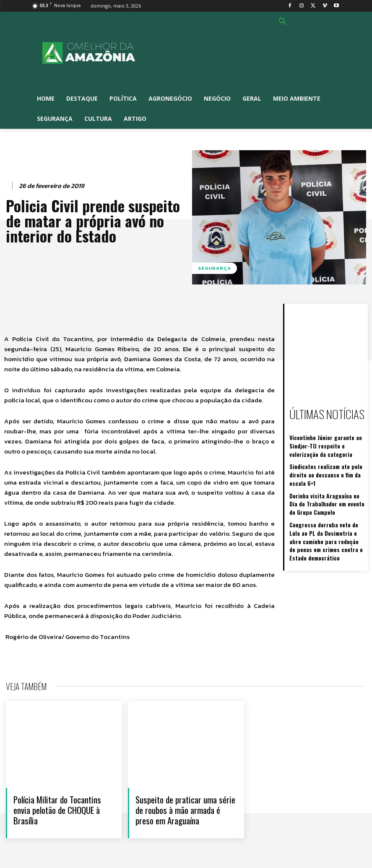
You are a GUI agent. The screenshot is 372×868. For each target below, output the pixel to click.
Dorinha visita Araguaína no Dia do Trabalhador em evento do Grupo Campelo (326, 494)
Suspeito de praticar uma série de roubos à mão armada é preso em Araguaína (185, 810)
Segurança (215, 268)
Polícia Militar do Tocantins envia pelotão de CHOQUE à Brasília (57, 810)
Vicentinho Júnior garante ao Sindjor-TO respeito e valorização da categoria (325, 442)
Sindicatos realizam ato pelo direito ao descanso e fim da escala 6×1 (327, 468)
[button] (283, 22)
